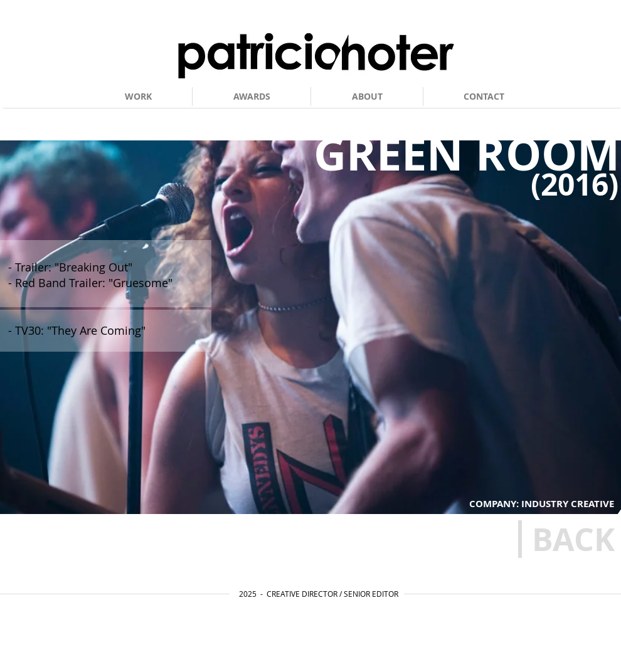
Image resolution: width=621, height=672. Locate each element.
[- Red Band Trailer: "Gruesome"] (109, 283)
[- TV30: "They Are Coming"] (114, 331)
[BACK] (573, 539)
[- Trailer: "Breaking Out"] (108, 267)
